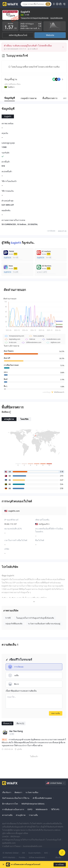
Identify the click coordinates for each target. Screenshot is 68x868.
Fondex (22, 857)
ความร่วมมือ (7, 815)
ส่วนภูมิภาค (21, 815)
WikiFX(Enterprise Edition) (33, 804)
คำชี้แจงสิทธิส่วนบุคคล (42, 798)
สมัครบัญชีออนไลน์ (18, 35)
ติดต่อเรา (18, 792)
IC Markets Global (11, 853)
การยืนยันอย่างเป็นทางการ (13, 809)
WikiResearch (42, 809)
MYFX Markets (9, 857)
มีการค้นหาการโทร (10, 804)
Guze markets (35, 853)
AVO (46, 853)
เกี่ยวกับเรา (7, 792)
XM (23, 853)
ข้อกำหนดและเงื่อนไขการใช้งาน (16, 798)
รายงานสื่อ (33, 815)
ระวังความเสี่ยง (32, 792)
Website (50, 35)
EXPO (30, 809)
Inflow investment (37, 857)
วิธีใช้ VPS (55, 809)
